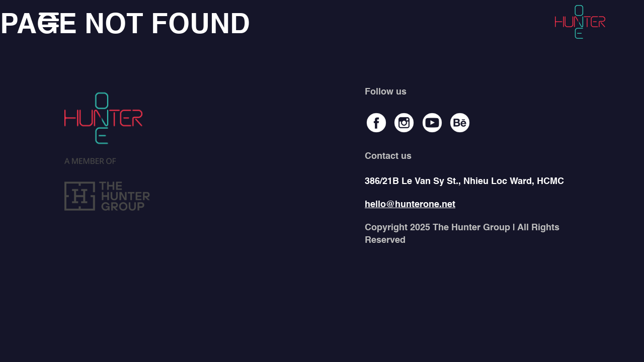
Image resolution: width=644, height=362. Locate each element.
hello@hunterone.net (410, 205)
